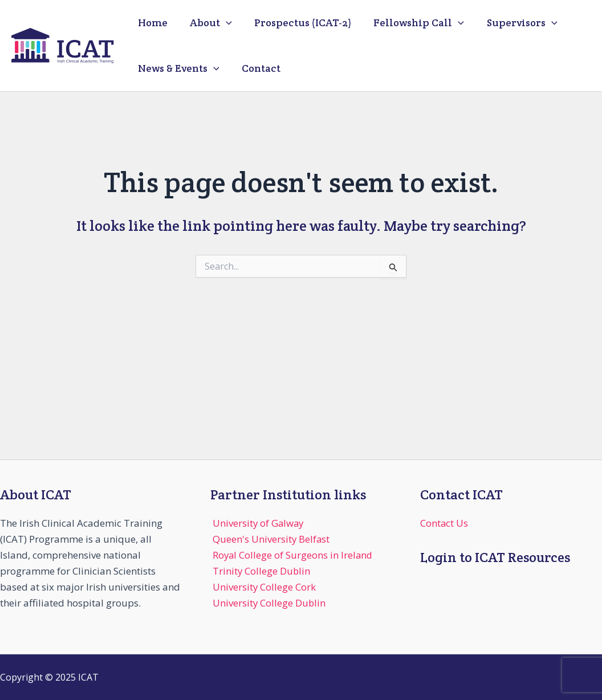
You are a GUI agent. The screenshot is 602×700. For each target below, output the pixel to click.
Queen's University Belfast (272, 539)
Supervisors (514, 23)
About (208, 23)
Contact (258, 68)
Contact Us (444, 523)
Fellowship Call (412, 23)
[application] (223, 23)
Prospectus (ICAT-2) (298, 23)
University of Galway (259, 523)
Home (152, 23)
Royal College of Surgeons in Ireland (294, 555)
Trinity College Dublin (262, 571)
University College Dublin (270, 603)
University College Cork (265, 587)
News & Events (178, 68)
